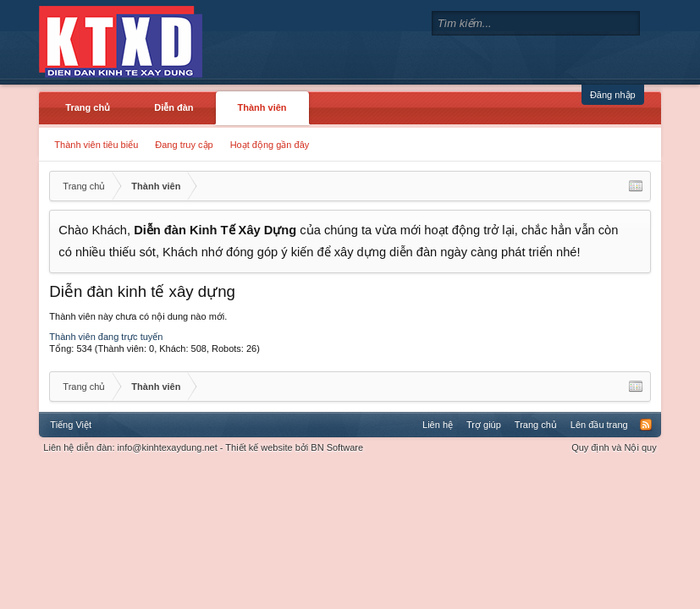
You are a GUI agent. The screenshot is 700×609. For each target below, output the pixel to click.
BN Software (337, 447)
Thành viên (262, 107)
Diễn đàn (174, 107)
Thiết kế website (259, 447)
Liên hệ (438, 425)
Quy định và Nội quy (614, 447)
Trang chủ (88, 107)
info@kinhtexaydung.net (168, 447)
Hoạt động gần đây (270, 145)
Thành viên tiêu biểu (96, 145)
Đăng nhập (613, 95)
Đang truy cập (184, 145)
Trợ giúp (484, 425)
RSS (646, 425)
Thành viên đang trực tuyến (106, 337)
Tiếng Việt (71, 425)
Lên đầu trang (599, 425)
